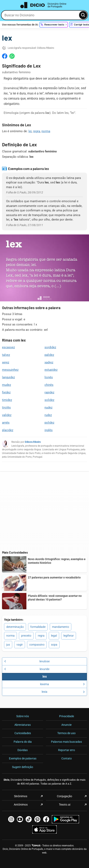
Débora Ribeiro (33, 442)
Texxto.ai (65, 805)
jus (8, 645)
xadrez (49, 362)
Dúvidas (23, 750)
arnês (6, 423)
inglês (49, 430)
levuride (27, 669)
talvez (6, 355)
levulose (27, 661)
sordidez (50, 347)
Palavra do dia (23, 742)
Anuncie (66, 725)
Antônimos (21, 805)
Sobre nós (23, 716)
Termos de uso (66, 733)
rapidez (49, 392)
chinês (49, 385)
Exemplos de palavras (23, 758)
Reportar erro (67, 750)
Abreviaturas (23, 725)
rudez (48, 415)
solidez (49, 400)
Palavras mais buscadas (66, 742)
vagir (20, 645)
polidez (49, 423)
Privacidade (67, 716)
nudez (48, 407)
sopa (54, 645)
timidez (7, 400)
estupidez (51, 370)
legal (54, 636)
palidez (49, 355)
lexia (63, 692)
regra (37, 131)
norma (46, 131)
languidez (8, 377)
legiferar (69, 636)
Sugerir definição (23, 767)
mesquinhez (10, 370)
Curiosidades (23, 733)
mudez (7, 385)
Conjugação (65, 796)
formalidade (38, 627)
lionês (49, 377)
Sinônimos (21, 796)
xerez (6, 362)
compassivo (37, 645)
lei (30, 131)
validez (7, 415)
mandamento (61, 627)
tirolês (6, 407)
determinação (15, 627)
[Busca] (83, 15)
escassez (8, 347)
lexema (62, 684)
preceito (26, 636)
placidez (8, 430)
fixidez (6, 392)
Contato (67, 758)
